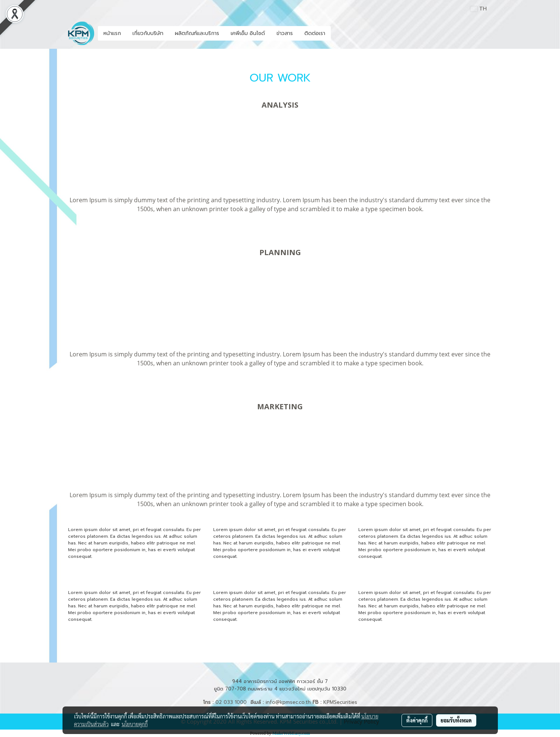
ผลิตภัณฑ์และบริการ (197, 33)
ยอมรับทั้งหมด (456, 720)
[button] (337, 34)
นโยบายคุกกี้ (135, 724)
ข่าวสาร (285, 33)
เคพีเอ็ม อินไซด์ (248, 33)
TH (479, 9)
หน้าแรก (112, 33)
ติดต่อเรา (315, 33)
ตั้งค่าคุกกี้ (417, 720)
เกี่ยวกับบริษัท (148, 33)
